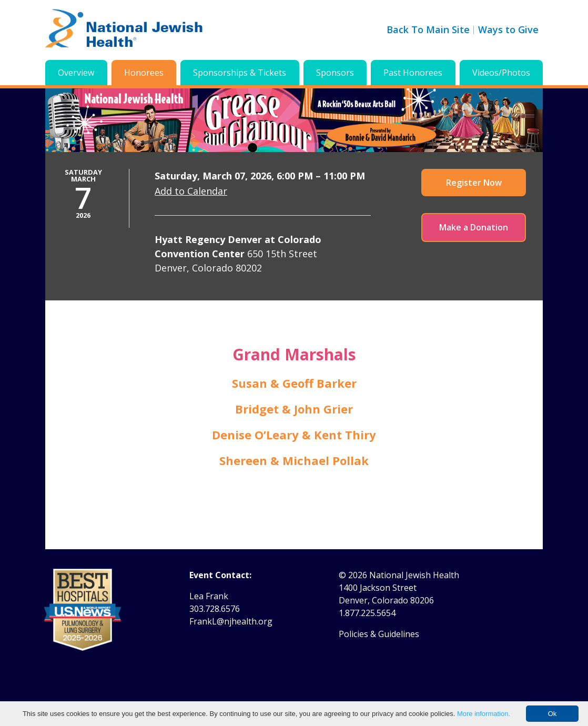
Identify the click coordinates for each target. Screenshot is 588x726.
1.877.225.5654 (367, 613)
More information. (484, 714)
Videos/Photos (501, 73)
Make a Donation (474, 227)
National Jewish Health (414, 575)
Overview (76, 73)
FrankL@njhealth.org (231, 621)
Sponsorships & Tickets (240, 73)
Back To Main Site (428, 29)
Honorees (144, 73)
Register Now (474, 183)
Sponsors (335, 73)
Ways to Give (508, 29)
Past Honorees (413, 73)
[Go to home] (124, 30)
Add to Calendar (191, 191)
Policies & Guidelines (379, 634)
